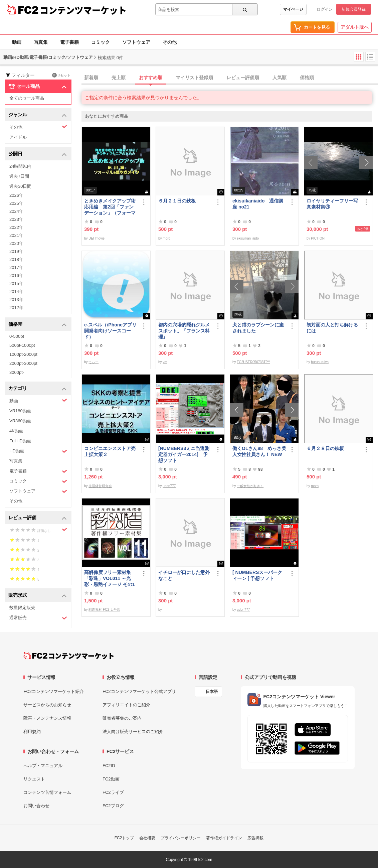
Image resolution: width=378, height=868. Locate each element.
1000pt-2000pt (23, 354)
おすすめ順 (151, 78)
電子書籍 (69, 42)
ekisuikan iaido (248, 238)
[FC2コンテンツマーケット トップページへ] (69, 656)
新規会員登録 (354, 9)
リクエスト (34, 779)
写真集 (41, 42)
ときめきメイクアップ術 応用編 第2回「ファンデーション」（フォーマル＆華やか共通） (111, 207)
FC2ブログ (113, 806)
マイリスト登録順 (194, 78)
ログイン (325, 9)
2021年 (16, 235)
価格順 (307, 78)
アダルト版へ (355, 27)
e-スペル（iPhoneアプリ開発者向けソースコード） (110, 331)
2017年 (16, 267)
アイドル (18, 137)
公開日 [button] (38, 154)
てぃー (93, 362)
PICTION (318, 238)
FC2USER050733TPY (253, 362)
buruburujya (320, 362)
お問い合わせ (36, 806)
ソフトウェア (136, 42)
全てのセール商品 (27, 98)
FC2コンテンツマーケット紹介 (54, 691)
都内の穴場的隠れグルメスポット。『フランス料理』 (184, 331)
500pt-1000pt (22, 345)
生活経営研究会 (100, 486)
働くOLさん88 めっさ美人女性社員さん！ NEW (259, 451)
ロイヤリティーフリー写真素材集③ (332, 204)
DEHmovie (97, 238)
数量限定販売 (22, 608)
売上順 (119, 78)
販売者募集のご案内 (122, 718)
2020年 (16, 243)
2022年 (16, 227)
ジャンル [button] (38, 115)
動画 (17, 42)
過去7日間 (19, 176)
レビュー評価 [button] (38, 518)
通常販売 (38, 618)
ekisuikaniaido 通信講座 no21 (258, 204)
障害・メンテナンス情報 (47, 718)
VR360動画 (20, 421)
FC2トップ (124, 838)
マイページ (293, 9)
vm (165, 362)
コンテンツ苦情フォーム (47, 792)
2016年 (16, 275)
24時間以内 (20, 166)
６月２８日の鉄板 (325, 448)
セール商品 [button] (38, 87)
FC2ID (109, 766)
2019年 (16, 251)
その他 (170, 42)
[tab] (230, 78)
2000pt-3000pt (23, 363)
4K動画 (16, 431)
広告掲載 (255, 838)
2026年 (16, 195)
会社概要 (147, 838)
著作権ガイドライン (224, 838)
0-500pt (17, 336)
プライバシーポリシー (181, 838)
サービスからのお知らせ (47, 705)
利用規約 (32, 732)
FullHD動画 (20, 441)
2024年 (16, 211)
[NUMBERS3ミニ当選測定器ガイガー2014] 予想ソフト (184, 454)
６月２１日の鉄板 (177, 201)
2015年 (16, 283)
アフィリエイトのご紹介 (126, 705)
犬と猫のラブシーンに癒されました (258, 328)
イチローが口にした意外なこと (184, 575)
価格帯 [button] (38, 325)
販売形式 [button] (38, 596)
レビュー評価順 (243, 78)
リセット (61, 75)
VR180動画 (20, 411)
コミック (101, 42)
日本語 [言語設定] (212, 692)
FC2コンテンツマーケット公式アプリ (139, 691)
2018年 (16, 259)
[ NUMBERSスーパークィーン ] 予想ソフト (257, 575)
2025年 (16, 203)
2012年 (16, 308)
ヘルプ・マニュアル (43, 766)
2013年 (16, 300)
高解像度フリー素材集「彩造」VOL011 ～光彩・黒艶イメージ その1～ (110, 578)
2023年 (16, 219)
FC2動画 (111, 779)
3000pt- (17, 372)
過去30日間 (20, 186)
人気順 (279, 78)
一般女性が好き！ (250, 486)
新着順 (91, 78)
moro (166, 238)
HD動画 (38, 451)
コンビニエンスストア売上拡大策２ (110, 451)
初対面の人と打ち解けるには (332, 328)
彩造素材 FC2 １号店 (104, 610)
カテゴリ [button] (38, 389)
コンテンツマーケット (83, 10)
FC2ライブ (113, 792)
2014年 (16, 292)
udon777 (169, 486)
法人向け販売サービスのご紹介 (133, 732)
